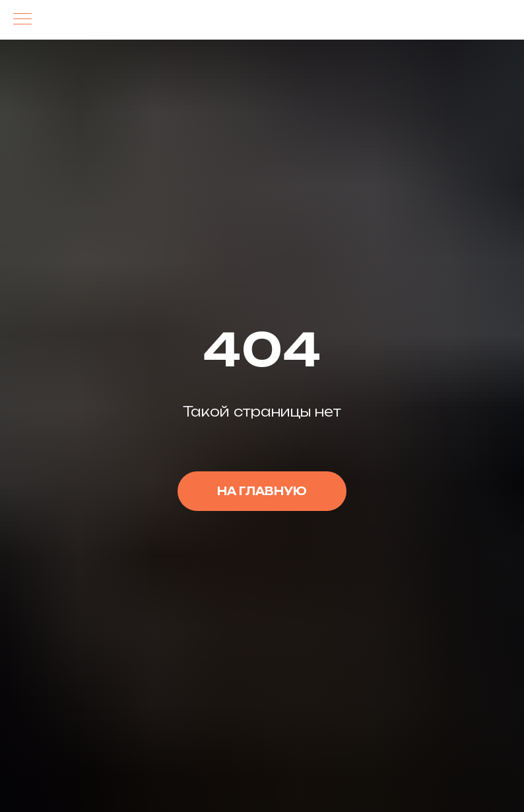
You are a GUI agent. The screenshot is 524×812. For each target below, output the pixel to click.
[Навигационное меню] (22, 20)
